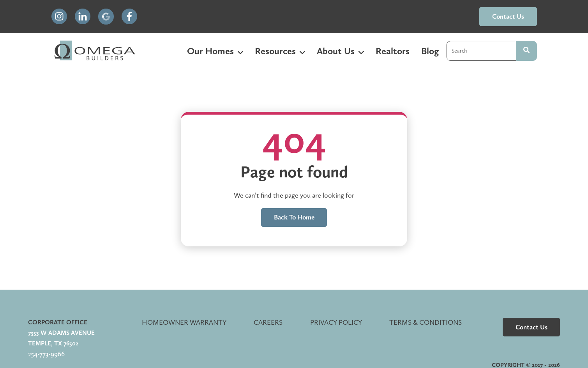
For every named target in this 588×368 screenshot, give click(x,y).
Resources (275, 51)
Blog (430, 51)
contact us (508, 16)
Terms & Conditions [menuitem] (426, 322)
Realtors (393, 51)
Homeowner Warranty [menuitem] (184, 322)
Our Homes (210, 51)
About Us (336, 51)
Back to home (294, 217)
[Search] (527, 51)
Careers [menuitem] (268, 322)
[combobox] (481, 51)
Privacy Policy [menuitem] (336, 322)
